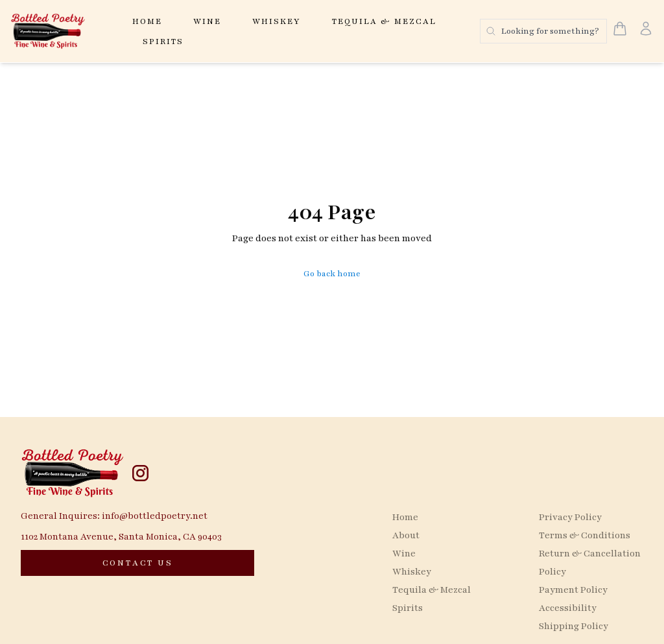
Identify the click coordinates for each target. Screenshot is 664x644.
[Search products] (543, 31)
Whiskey (277, 21)
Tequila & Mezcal (384, 21)
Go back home (332, 274)
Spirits (163, 42)
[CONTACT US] (137, 563)
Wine (207, 21)
